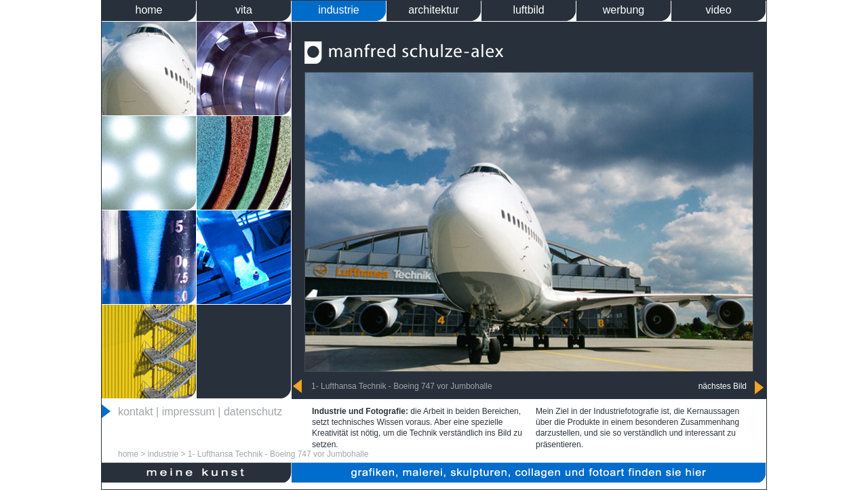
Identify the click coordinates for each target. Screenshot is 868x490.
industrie (338, 10)
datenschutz (253, 412)
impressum (189, 412)
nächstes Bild (723, 386)
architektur (434, 10)
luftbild (528, 10)
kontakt (136, 412)
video (718, 10)
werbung (624, 10)
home (149, 10)
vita (244, 10)
